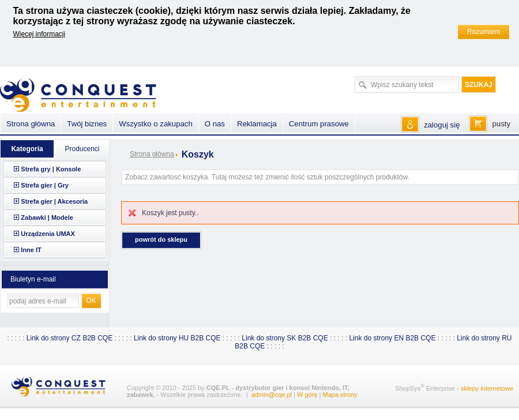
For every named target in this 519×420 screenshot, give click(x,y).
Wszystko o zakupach (156, 124)
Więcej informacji (40, 34)
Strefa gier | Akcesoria (54, 201)
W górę (307, 395)
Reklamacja (257, 124)
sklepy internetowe (487, 388)
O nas (215, 124)
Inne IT (31, 250)
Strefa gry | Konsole (51, 169)
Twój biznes (87, 124)
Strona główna (152, 154)
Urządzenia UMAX (48, 234)
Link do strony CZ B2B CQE (69, 338)
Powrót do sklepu (161, 239)
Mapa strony (341, 395)
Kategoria (27, 149)
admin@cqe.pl (272, 395)
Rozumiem (484, 32)
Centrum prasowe (319, 124)
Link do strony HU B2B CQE (177, 338)
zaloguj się (442, 125)
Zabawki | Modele (47, 217)
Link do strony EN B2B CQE (392, 338)
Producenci (82, 149)
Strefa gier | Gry (45, 185)
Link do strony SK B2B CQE (285, 338)
